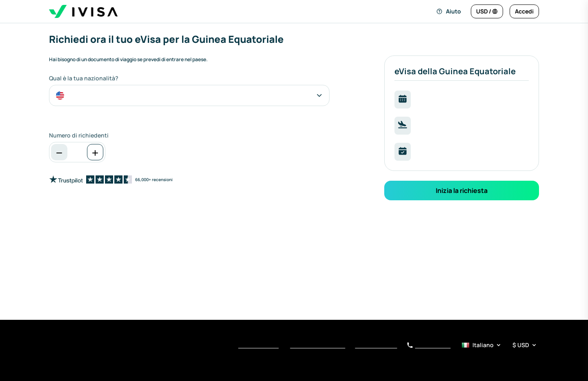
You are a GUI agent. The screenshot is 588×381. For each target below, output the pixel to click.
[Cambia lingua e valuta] (487, 11)
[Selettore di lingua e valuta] (500, 345)
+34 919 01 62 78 (429, 346)
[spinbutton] (77, 152)
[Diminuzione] (59, 152)
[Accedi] (524, 11)
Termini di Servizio (258, 346)
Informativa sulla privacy (317, 346)
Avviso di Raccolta (376, 346)
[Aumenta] (95, 152)
